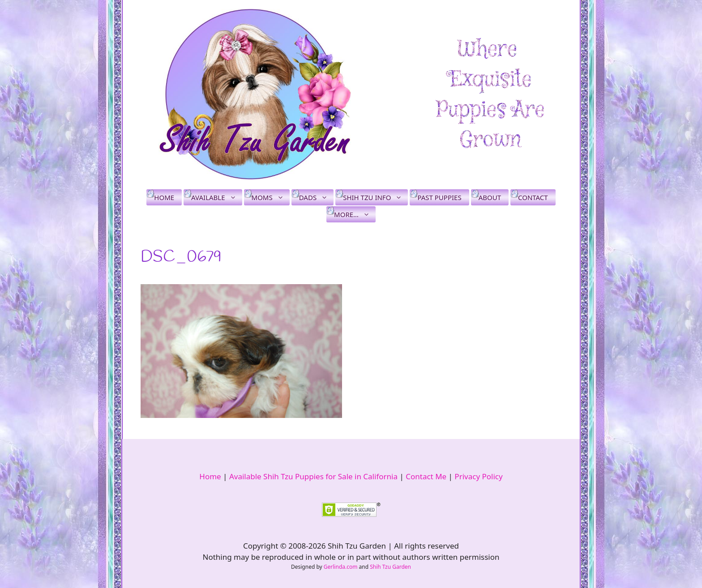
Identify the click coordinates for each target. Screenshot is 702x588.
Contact (533, 197)
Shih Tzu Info (375, 197)
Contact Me (426, 476)
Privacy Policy (478, 476)
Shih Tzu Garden (390, 567)
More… (355, 214)
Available (216, 197)
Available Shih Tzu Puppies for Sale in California (313, 476)
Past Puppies (439, 197)
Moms (271, 197)
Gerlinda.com (341, 567)
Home (164, 197)
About (490, 197)
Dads (316, 197)
